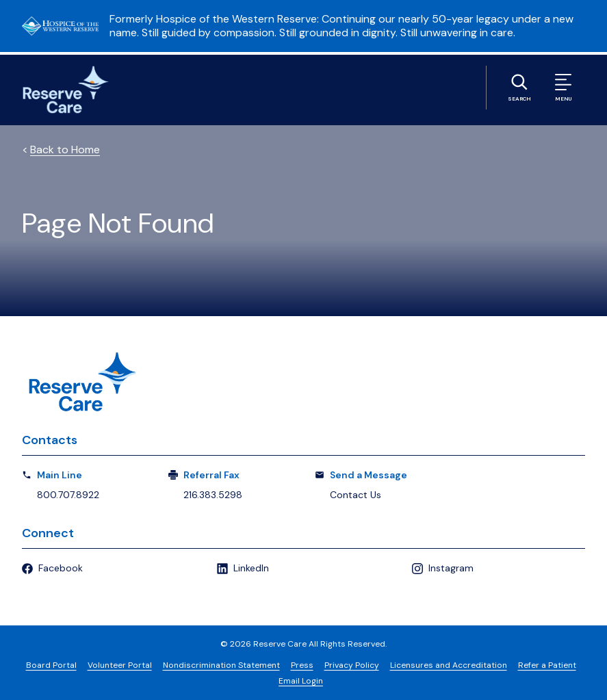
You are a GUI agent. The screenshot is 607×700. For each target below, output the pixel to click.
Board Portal (51, 665)
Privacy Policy (352, 665)
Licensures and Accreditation (449, 665)
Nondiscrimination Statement (221, 665)
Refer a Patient (547, 665)
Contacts (50, 440)
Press (302, 665)
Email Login (301, 681)
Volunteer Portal (120, 665)
